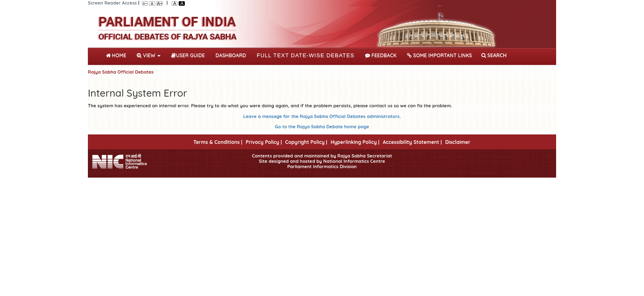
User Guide (188, 55)
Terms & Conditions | (218, 142)
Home (118, 55)
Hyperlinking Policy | (355, 142)
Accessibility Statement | (412, 142)
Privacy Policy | (264, 142)
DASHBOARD (231, 55)
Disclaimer (458, 142)
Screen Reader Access (112, 3)
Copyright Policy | (306, 142)
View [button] (149, 55)
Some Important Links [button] (439, 55)
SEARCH (494, 55)
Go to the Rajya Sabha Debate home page (322, 127)
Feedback (381, 55)
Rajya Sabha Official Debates (121, 72)
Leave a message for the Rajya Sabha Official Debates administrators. (322, 116)
